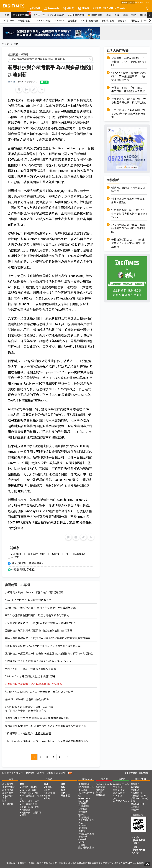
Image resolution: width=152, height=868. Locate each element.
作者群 (99, 792)
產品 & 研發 (119, 793)
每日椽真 (144, 15)
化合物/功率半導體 (86, 794)
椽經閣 (69, 8)
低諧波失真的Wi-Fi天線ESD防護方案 (128, 189)
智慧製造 (83, 809)
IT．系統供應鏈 (29, 804)
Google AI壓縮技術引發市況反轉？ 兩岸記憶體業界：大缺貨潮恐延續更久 (129, 76)
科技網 (34, 8)
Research (51, 8)
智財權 (55, 554)
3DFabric (16, 554)
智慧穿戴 (83, 837)
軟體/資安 (93, 20)
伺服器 (82, 831)
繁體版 (125, 2)
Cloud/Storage (43, 20)
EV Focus (83, 801)
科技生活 (135, 20)
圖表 (24, 815)
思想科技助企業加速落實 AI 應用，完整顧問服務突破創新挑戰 (40, 608)
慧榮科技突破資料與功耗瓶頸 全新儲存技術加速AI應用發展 (39, 631)
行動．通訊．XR (30, 793)
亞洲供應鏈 (84, 806)
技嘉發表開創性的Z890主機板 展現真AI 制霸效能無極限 (37, 718)
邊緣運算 (83, 790)
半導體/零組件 (25, 20)
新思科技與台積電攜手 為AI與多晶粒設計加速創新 (33, 684)
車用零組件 (84, 784)
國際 (48, 796)
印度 (48, 790)
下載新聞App (137, 815)
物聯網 (82, 815)
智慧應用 (72, 20)
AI (4, 20)
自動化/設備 (108, 20)
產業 (108, 15)
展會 (5, 798)
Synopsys (80, 554)
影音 (96, 8)
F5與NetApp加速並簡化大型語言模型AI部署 (30, 676)
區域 (117, 15)
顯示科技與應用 (86, 848)
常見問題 (60, 773)
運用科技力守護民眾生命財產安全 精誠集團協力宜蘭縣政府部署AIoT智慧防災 (49, 654)
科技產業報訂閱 (138, 796)
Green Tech (84, 798)
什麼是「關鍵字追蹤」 (24, 570)
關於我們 (7, 773)
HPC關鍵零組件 (86, 787)
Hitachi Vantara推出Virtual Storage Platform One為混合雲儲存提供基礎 (47, 741)
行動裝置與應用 (86, 834)
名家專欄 (100, 787)
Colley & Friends (104, 784)
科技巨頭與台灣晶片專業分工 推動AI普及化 (128, 201)
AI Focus (83, 826)
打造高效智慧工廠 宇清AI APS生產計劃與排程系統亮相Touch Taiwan (129, 214)
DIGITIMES (140, 779)
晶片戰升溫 (8, 784)
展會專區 (122, 20)
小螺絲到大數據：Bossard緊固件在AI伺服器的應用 (34, 592)
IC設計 (82, 842)
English (145, 773)
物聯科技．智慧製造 (32, 812)
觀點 (134, 15)
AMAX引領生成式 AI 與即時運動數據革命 (28, 600)
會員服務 (135, 790)
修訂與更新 (8, 804)
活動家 (84, 8)
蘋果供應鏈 (95, 15)
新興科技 (83, 803)
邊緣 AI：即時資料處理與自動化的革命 (27, 699)
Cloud (81, 823)
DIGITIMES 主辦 (121, 784)
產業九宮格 (8, 793)
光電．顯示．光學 (31, 807)
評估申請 (139, 2)
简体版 (131, 2)
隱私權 (50, 773)
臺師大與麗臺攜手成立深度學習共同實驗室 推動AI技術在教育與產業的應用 (48, 638)
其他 (115, 798)
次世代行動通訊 (86, 820)
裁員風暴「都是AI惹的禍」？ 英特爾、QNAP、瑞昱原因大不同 (129, 62)
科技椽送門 (8, 796)
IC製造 (82, 845)
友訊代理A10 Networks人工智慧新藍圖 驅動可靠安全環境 (39, 692)
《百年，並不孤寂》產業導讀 (48, 15)
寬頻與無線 (84, 817)
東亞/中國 (50, 793)
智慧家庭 (83, 812)
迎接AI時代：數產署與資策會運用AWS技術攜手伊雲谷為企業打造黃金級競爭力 (29, 709)
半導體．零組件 (29, 787)
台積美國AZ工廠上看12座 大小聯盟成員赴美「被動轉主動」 (129, 101)
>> (67, 757)
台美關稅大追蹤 (22, 14)
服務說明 (30, 773)
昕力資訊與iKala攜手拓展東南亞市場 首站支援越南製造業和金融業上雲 (45, 726)
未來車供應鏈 (76, 15)
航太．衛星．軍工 (31, 801)
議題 (125, 15)
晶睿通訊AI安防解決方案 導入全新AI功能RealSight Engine (38, 661)
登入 (148, 2)
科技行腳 (100, 790)
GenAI (147, 20)
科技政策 (26, 810)
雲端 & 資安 (119, 790)
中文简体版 (132, 773)
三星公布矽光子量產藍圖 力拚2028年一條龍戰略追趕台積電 (129, 114)
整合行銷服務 (137, 804)
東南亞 (49, 787)
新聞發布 (18, 773)
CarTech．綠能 (29, 790)
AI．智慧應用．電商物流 (32, 797)
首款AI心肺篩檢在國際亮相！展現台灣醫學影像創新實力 (37, 615)
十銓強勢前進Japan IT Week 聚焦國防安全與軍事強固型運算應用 (128, 243)
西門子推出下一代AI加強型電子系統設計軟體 (30, 669)
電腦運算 (83, 828)
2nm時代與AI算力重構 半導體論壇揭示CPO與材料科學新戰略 (128, 228)
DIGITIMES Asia (114, 8)
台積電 (15, 557)
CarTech (59, 20)
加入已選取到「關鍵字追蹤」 (28, 563)
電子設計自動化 (36, 554)
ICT (83, 20)
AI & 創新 (118, 796)
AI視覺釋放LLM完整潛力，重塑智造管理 (28, 733)
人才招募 (135, 807)
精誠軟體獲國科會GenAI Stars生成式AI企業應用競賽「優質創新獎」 (44, 646)
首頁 (7, 15)
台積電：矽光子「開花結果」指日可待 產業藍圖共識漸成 (128, 89)
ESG (12, 20)
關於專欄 (100, 795)
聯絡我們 (135, 810)
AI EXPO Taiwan (121, 801)
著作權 (41, 773)
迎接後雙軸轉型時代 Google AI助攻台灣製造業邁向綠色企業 (40, 623)
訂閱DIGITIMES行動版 (140, 800)
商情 (16, 44)
